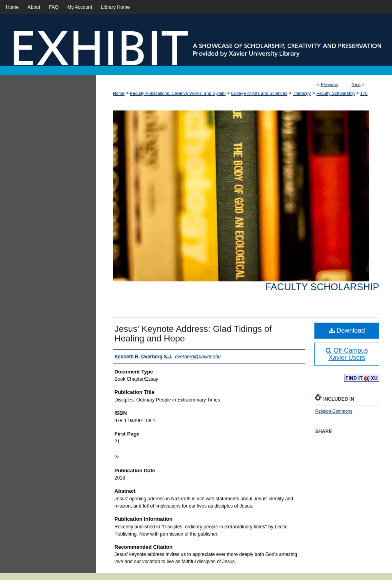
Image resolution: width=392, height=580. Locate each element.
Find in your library (362, 378)
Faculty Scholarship (336, 93)
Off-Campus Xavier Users (347, 354)
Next (356, 84)
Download (347, 330)
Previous (329, 84)
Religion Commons (334, 411)
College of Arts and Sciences (259, 93)
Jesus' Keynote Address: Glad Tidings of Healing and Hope (193, 334)
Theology (302, 93)
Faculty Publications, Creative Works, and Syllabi (178, 93)
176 (364, 93)
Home (119, 93)
